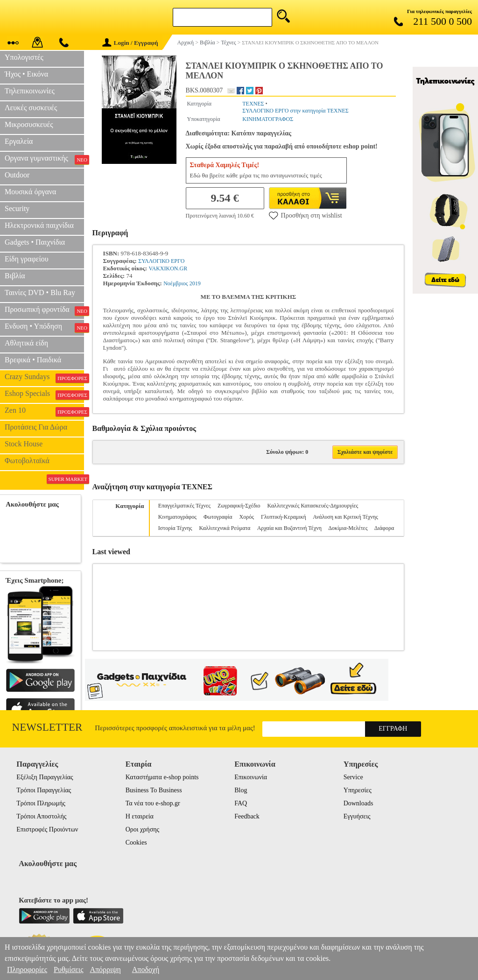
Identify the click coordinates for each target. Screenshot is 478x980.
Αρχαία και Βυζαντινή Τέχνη (289, 528)
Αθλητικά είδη (26, 343)
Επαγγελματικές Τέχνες (184, 506)
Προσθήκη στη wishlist (306, 215)
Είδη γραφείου (27, 259)
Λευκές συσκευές (31, 108)
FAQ (241, 803)
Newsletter (47, 727)
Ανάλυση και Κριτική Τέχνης (345, 517)
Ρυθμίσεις (68, 969)
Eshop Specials (44, 395)
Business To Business (154, 790)
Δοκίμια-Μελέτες (348, 528)
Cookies (136, 843)
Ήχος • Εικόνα (26, 74)
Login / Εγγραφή (130, 43)
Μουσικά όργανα (30, 192)
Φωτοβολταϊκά (27, 461)
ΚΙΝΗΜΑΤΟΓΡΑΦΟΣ (268, 119)
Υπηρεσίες (358, 790)
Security (17, 208)
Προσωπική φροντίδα (44, 310)
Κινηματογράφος (177, 517)
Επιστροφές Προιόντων (47, 829)
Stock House (24, 444)
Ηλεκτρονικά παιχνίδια (39, 225)
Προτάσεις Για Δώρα (36, 427)
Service (353, 777)
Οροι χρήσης (142, 829)
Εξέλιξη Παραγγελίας (45, 777)
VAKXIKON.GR (168, 268)
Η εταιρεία (140, 816)
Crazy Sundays (44, 378)
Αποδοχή (146, 969)
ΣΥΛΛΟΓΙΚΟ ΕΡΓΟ (161, 261)
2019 (195, 283)
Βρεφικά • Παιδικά (33, 360)
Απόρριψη (105, 969)
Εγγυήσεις (357, 816)
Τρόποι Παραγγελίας (44, 790)
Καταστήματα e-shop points (162, 777)
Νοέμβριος (176, 283)
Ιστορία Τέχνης (175, 528)
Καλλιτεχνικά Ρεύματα (225, 528)
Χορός (247, 517)
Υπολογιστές (24, 57)
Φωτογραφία (218, 517)
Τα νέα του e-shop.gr (153, 803)
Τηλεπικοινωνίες (30, 91)
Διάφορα (384, 528)
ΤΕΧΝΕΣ (253, 104)
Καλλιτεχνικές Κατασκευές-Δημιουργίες (313, 506)
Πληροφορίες (27, 969)
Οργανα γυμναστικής (44, 159)
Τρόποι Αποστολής (41, 816)
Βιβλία (15, 276)
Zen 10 (44, 411)
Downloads (358, 803)
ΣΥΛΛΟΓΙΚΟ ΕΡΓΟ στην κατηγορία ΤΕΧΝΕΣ (295, 111)
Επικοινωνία (251, 777)
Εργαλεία (19, 141)
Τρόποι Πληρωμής (41, 803)
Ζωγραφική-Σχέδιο (239, 506)
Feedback (247, 816)
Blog (241, 790)
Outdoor (17, 175)
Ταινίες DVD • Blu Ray (40, 293)
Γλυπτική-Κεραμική (284, 517)
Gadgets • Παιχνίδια (35, 242)
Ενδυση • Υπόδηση (44, 327)
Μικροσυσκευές (29, 124)
